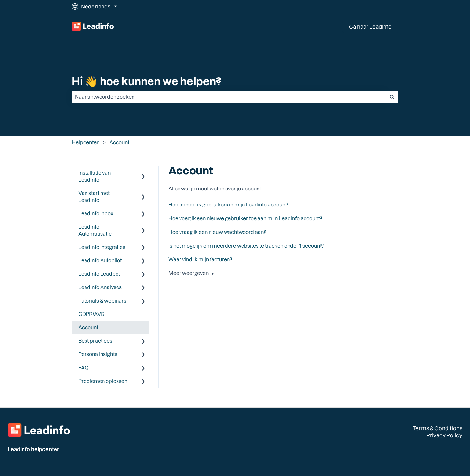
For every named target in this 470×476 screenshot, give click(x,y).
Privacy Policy (444, 435)
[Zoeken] (392, 97)
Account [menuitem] (88, 327)
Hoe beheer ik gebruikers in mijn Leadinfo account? (229, 205)
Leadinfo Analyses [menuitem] (100, 287)
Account (119, 142)
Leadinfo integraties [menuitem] (102, 247)
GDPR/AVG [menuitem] (91, 314)
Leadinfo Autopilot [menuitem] (100, 260)
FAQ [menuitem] (83, 368)
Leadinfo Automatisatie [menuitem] (95, 230)
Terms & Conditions (438, 428)
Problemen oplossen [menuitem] (103, 381)
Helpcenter (85, 142)
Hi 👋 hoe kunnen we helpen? (146, 81)
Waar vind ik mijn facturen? (200, 259)
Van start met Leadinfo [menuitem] (94, 197)
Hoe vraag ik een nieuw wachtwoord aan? (217, 232)
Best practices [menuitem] (95, 341)
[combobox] (229, 97)
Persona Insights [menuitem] (98, 354)
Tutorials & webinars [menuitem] (102, 301)
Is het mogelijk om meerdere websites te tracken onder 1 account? (246, 246)
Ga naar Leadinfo (370, 27)
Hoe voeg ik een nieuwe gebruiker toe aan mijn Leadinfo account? (245, 218)
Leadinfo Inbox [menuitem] (96, 213)
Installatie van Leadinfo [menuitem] (94, 176)
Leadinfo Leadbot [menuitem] (99, 274)
